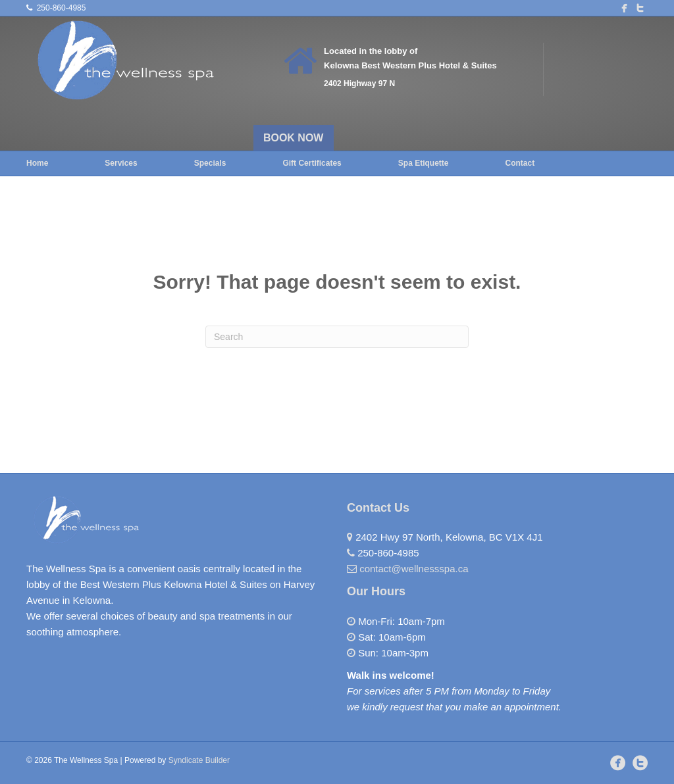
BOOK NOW (294, 138)
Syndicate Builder (199, 760)
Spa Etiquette (424, 163)
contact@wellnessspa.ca (414, 569)
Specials (210, 163)
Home (37, 163)
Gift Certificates (312, 163)
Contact (520, 163)
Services (121, 163)
